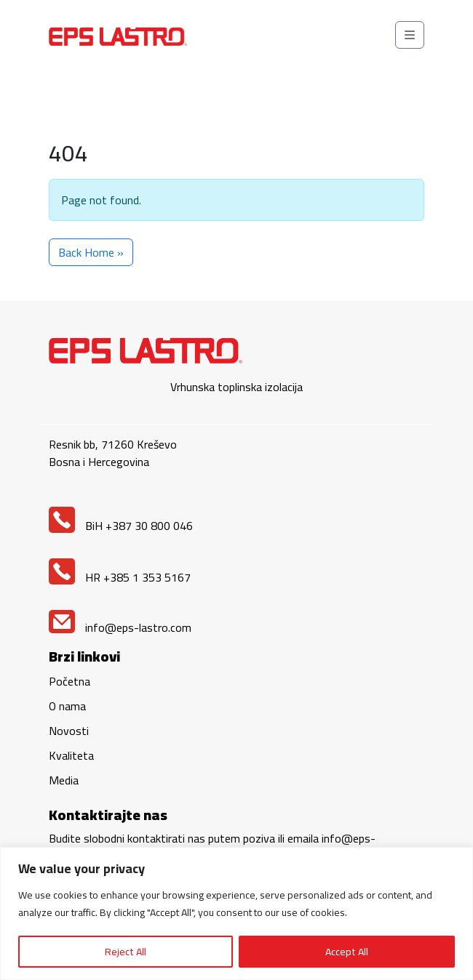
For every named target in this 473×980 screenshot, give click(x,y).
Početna (69, 681)
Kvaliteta (71, 755)
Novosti (69, 731)
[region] (236, 913)
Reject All (126, 952)
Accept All (347, 952)
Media (64, 780)
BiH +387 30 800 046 (121, 526)
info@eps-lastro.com (120, 627)
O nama (67, 706)
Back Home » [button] (91, 252)
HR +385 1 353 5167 (120, 577)
